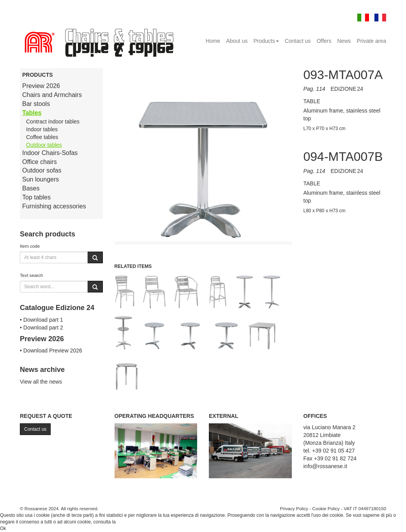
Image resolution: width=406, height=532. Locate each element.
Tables (32, 113)
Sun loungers (41, 179)
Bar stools (36, 104)
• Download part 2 (41, 328)
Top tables (36, 197)
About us (237, 41)
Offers (324, 41)
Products (266, 41)
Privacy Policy (294, 508)
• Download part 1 (41, 320)
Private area (372, 41)
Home (213, 41)
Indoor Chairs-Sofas (50, 153)
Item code (30, 246)
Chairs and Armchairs (52, 95)
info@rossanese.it (325, 466)
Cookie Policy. (132, 522)
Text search (32, 275)
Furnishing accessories (54, 206)
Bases (31, 188)
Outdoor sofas (42, 170)
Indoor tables (42, 129)
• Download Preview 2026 (51, 351)
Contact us (298, 41)
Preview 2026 (41, 86)
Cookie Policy (326, 508)
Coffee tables (42, 137)
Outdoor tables (44, 145)
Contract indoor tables (53, 122)
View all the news (41, 382)
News (344, 41)
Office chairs (40, 162)
